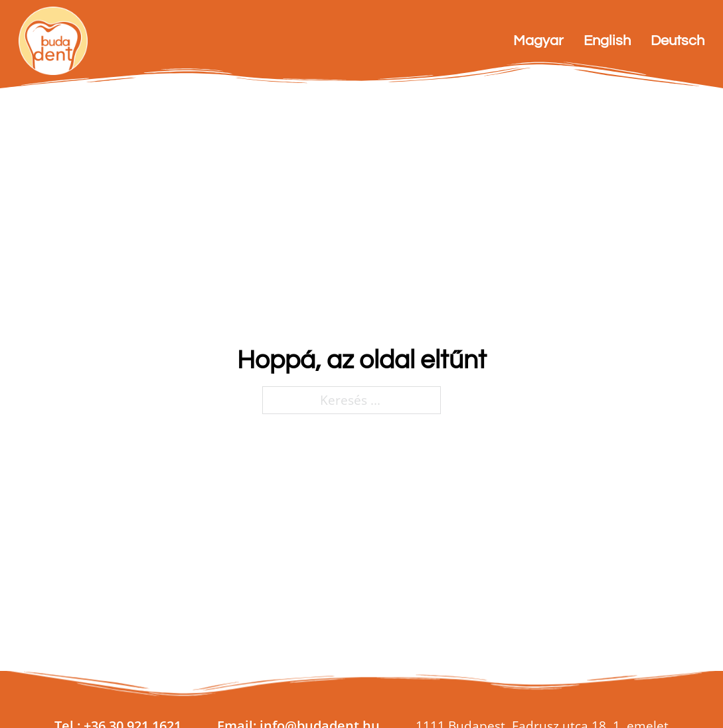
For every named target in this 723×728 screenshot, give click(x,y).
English (607, 41)
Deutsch (678, 41)
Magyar (538, 41)
